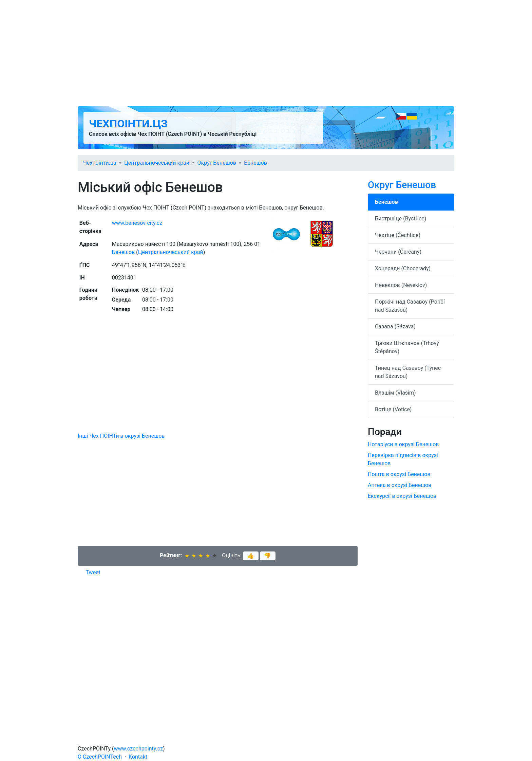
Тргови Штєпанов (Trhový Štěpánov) (407, 347)
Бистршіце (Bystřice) (401, 219)
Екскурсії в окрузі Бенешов (402, 496)
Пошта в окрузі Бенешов (399, 474)
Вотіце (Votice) (393, 409)
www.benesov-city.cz (137, 223)
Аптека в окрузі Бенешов (400, 485)
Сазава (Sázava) (395, 327)
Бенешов (255, 163)
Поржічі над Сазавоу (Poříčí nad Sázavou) (410, 306)
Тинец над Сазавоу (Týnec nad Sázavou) (408, 372)
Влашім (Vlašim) (395, 393)
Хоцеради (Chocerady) (403, 268)
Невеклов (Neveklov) (401, 285)
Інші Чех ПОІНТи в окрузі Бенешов (121, 436)
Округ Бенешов (217, 163)
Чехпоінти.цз (128, 124)
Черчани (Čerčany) (398, 252)
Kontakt (138, 757)
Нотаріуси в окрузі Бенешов (403, 444)
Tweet (93, 572)
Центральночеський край (157, 163)
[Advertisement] (266, 53)
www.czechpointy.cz (139, 749)
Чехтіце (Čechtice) (398, 235)
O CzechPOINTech (100, 757)
